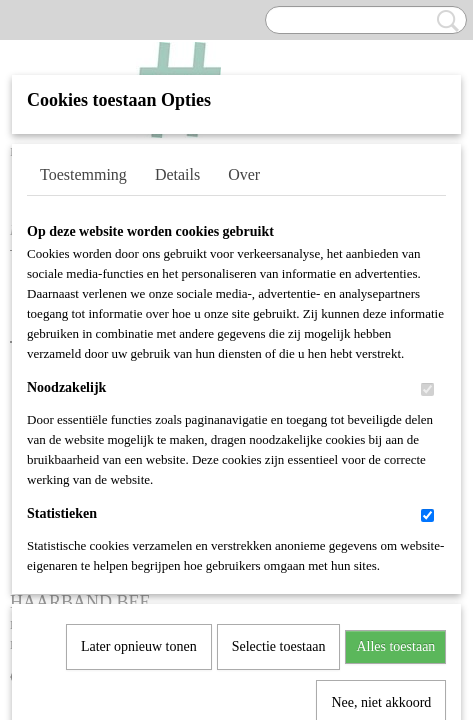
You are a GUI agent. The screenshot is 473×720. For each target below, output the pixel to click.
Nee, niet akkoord (381, 497)
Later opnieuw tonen (139, 441)
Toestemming (83, 174)
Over (244, 174)
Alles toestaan (395, 441)
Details (177, 174)
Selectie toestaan (279, 441)
